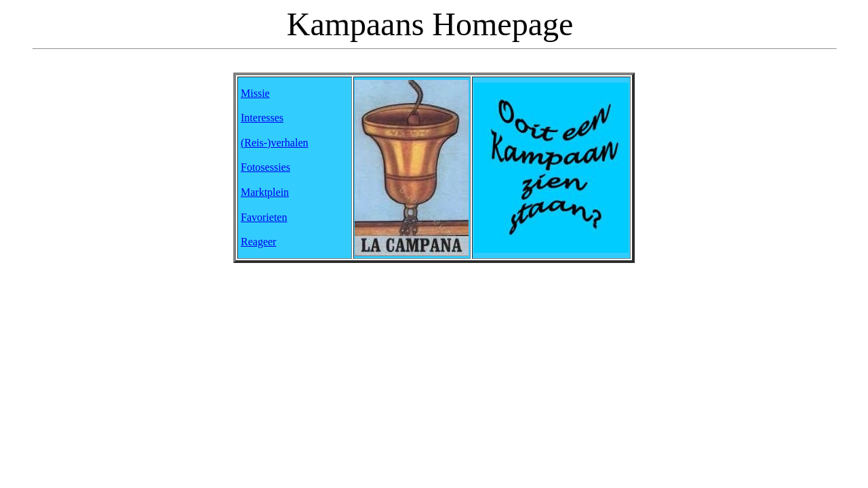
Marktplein (265, 192)
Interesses (262, 118)
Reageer (258, 242)
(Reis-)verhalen (275, 143)
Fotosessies (265, 167)
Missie (255, 93)
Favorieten (264, 217)
